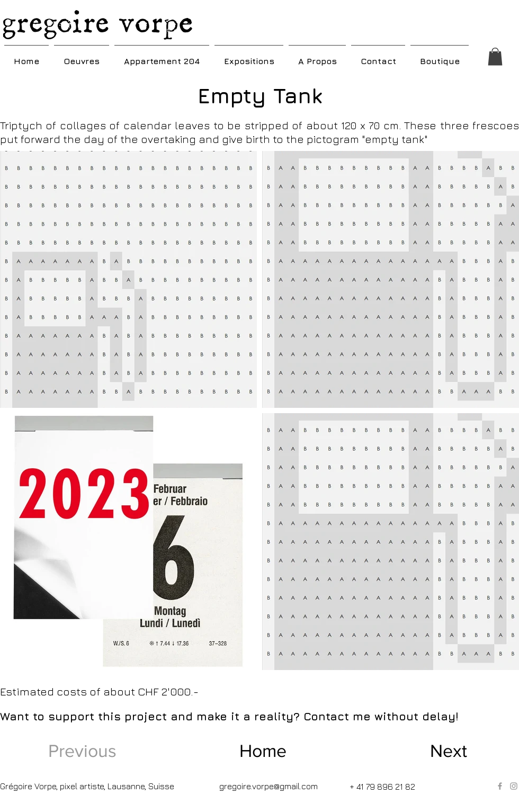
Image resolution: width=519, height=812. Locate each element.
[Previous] (86, 751)
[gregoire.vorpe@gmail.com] (269, 786)
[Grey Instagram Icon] (514, 786)
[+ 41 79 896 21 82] (384, 787)
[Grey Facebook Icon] (500, 786)
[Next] (432, 751)
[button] (82, 56)
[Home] (263, 751)
